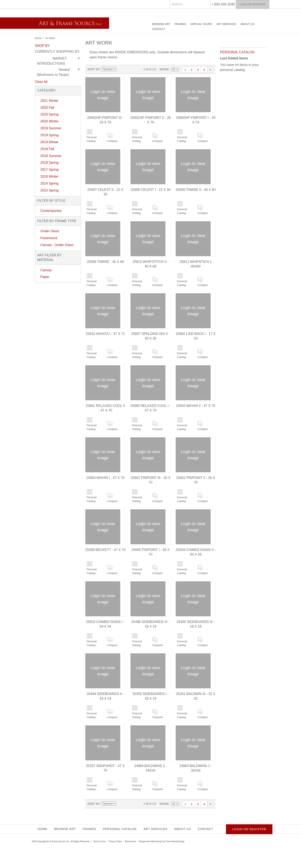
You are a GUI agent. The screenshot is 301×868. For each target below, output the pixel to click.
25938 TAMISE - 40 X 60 (105, 262)
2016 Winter (49, 176)
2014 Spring (49, 183)
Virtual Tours (201, 24)
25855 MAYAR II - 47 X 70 (196, 406)
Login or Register (253, 4)
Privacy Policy (115, 841)
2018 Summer (51, 156)
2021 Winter (49, 101)
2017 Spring (49, 170)
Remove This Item (79, 58)
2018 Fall (47, 149)
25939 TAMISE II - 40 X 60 (196, 190)
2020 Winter (49, 121)
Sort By (94, 69)
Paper (45, 277)
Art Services (226, 24)
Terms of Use (99, 841)
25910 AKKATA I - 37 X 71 (105, 334)
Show (164, 69)
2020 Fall (47, 108)
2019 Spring (49, 135)
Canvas (46, 270)
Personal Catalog (92, 139)
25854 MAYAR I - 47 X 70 (105, 478)
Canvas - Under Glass (57, 245)
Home (38, 38)
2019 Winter (49, 142)
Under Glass (50, 231)
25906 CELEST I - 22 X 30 (150, 190)
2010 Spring (49, 190)
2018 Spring (49, 163)
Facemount (49, 238)
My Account (131, 841)
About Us (247, 24)
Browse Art (161, 24)
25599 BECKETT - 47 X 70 (105, 550)
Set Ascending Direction (119, 69)
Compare (112, 141)
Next (210, 69)
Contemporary (51, 211)
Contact (159, 29)
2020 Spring (49, 114)
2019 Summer (51, 128)
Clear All (41, 82)
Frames (180, 24)
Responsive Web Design (151, 841)
